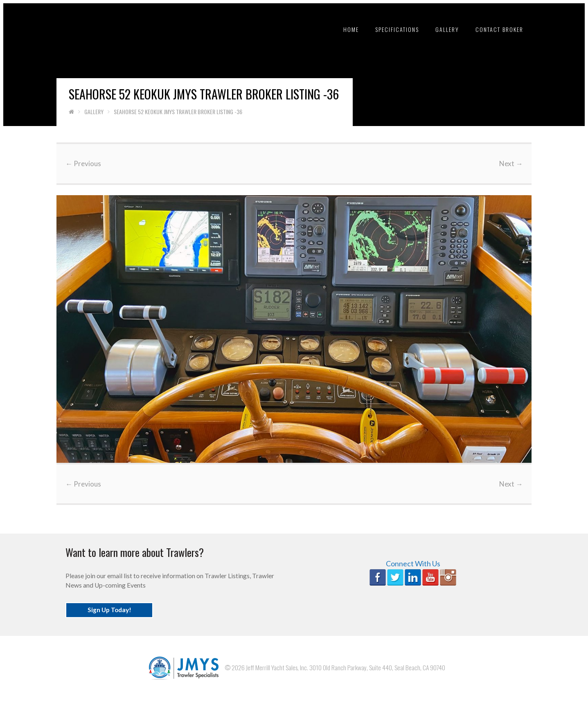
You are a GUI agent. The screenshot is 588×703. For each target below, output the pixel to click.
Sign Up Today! (114, 606)
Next (506, 163)
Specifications (393, 29)
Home (347, 29)
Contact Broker (495, 29)
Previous (88, 163)
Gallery (443, 29)
